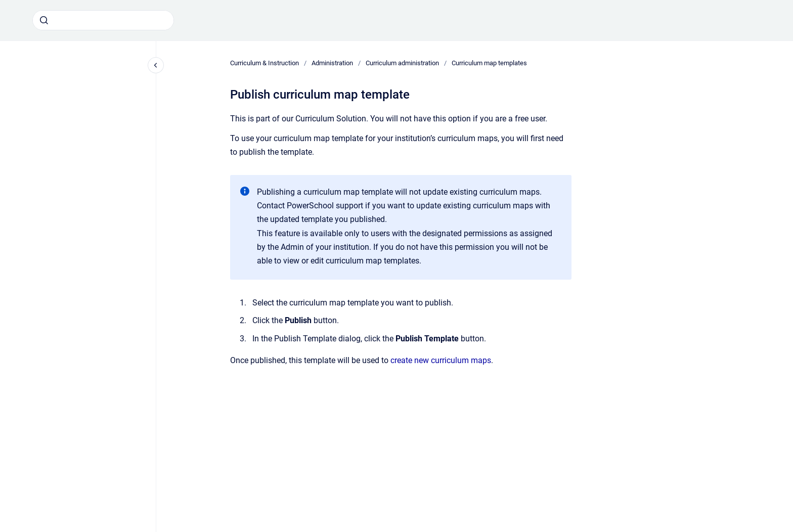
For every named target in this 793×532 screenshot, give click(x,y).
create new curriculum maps (441, 360)
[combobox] (103, 20)
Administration (332, 63)
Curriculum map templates (489, 63)
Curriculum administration (402, 63)
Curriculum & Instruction (265, 63)
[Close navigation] (156, 65)
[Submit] (44, 20)
